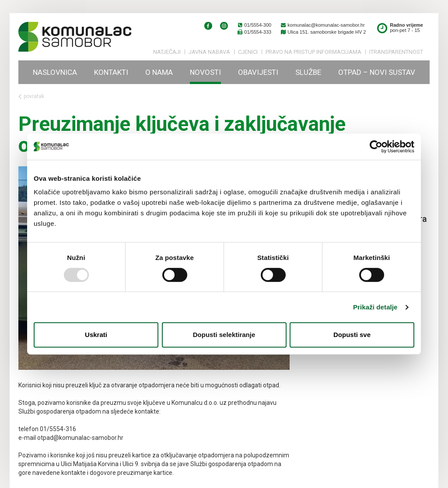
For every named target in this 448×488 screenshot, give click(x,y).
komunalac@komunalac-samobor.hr (322, 25)
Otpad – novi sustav (377, 72)
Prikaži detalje (375, 307)
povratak (31, 97)
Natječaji (167, 52)
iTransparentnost (396, 52)
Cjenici (248, 52)
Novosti (205, 72)
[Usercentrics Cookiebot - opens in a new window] (376, 147)
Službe (308, 72)
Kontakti (111, 72)
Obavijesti (258, 72)
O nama (159, 72)
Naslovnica (55, 72)
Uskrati (96, 335)
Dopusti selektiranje (224, 335)
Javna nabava (209, 52)
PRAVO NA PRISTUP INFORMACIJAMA (313, 52)
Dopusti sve (352, 335)
